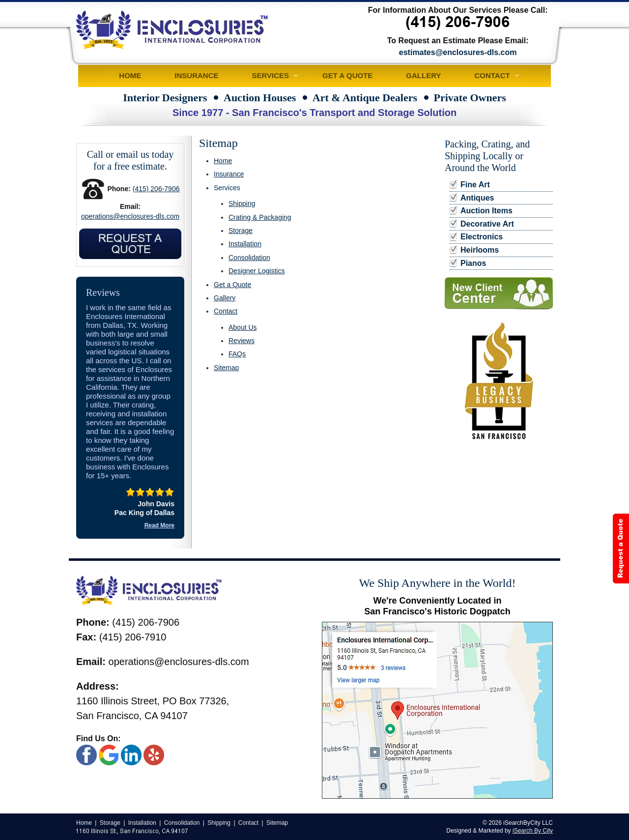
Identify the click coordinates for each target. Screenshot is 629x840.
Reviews (242, 341)
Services (271, 75)
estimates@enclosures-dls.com (458, 52)
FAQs (237, 354)
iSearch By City (533, 831)
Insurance (196, 75)
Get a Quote (347, 75)
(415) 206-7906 (156, 189)
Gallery (423, 75)
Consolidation (249, 258)
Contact (492, 75)
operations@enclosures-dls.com (130, 216)
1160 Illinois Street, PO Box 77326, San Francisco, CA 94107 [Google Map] (153, 708)
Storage (241, 231)
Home (130, 75)
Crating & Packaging (260, 217)
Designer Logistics (257, 271)
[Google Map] (437, 710)
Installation (245, 244)
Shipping (242, 203)
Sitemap (226, 368)
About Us (243, 327)
